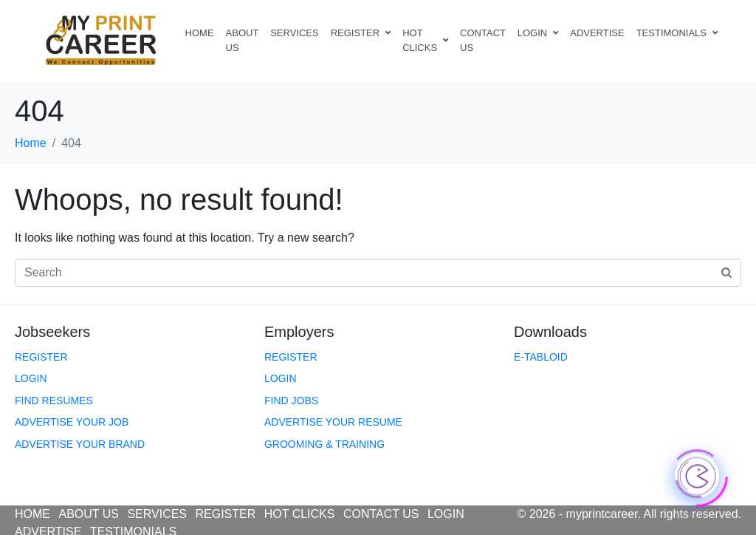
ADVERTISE (597, 33)
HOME (200, 33)
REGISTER (361, 33)
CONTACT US (483, 40)
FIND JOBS (291, 401)
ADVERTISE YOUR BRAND (80, 444)
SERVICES (295, 33)
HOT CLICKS (425, 40)
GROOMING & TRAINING (324, 444)
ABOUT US (243, 40)
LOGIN (538, 33)
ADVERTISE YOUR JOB (72, 422)
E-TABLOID (541, 357)
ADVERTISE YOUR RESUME (333, 422)
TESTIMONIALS (677, 33)
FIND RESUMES (54, 401)
